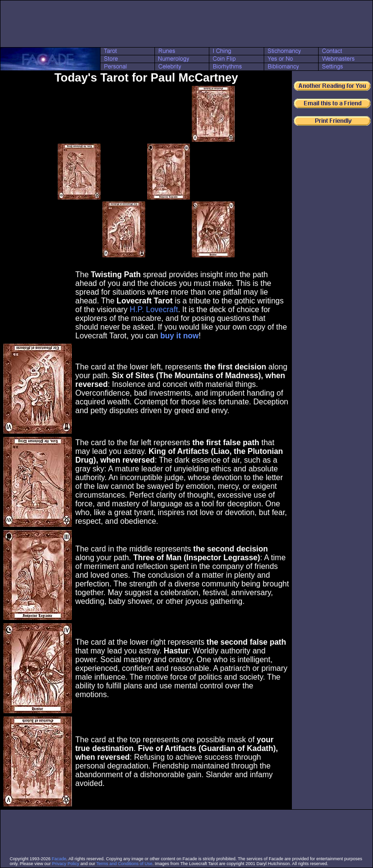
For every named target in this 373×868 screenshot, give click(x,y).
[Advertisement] (186, 24)
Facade (59, 859)
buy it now (179, 336)
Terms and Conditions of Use (124, 864)
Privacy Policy (66, 864)
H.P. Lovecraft (154, 309)
